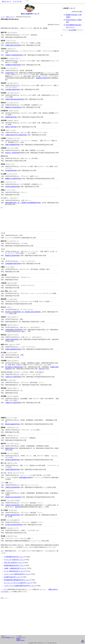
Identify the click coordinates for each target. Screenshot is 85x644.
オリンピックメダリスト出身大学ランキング (18, 583)
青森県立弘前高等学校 (12, 256)
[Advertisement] (30, 220)
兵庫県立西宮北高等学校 (13, 45)
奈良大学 (18, 507)
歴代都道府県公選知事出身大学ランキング (17, 580)
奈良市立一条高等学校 (12, 153)
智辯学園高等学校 (25, 478)
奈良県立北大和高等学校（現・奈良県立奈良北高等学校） (23, 312)
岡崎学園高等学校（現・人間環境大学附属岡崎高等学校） (23, 203)
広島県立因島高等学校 (12, 470)
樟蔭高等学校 (9, 448)
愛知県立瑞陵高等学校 (12, 424)
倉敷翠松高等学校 (11, 117)
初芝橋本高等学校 (11, 171)
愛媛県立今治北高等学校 (13, 107)
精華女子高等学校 (11, 127)
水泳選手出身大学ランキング (13, 577)
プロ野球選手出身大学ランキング (14, 557)
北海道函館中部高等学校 (13, 264)
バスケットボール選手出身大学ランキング (17, 574)
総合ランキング (6, 1)
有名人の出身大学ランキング (30, 14)
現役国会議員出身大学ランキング (14, 565)
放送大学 (42, 369)
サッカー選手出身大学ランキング (14, 571)
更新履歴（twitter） (21, 640)
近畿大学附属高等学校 (12, 145)
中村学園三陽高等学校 (12, 90)
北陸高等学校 (9, 73)
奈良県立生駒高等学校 (12, 187)
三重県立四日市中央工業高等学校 (16, 135)
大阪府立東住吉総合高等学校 (14, 99)
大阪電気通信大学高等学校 (14, 330)
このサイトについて (21, 637)
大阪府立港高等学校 (12, 339)
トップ (3, 17)
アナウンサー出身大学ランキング (14, 560)
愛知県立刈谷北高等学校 (13, 497)
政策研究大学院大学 (42, 78)
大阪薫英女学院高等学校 (13, 65)
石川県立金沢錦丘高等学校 (14, 525)
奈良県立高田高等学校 (12, 515)
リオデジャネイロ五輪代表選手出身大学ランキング (20, 586)
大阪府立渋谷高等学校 (12, 505)
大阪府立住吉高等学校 (12, 487)
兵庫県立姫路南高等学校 (13, 349)
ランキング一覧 (17, 1)
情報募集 (18, 639)
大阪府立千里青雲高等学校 (14, 55)
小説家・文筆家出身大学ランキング (15, 568)
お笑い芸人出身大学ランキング (14, 563)
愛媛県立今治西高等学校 (13, 179)
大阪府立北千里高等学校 (13, 377)
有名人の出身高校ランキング (8, 637)
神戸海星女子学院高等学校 (14, 367)
